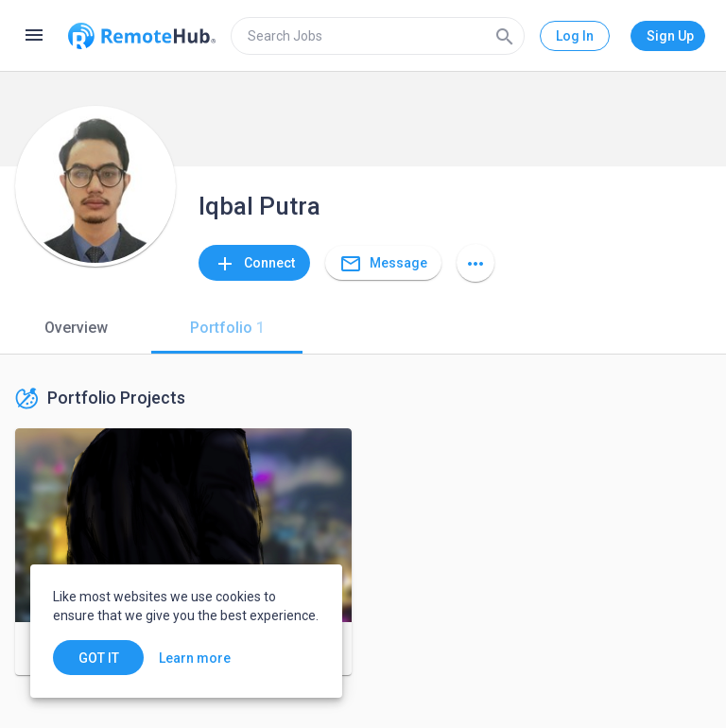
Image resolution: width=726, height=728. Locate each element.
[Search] (505, 36)
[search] (378, 36)
